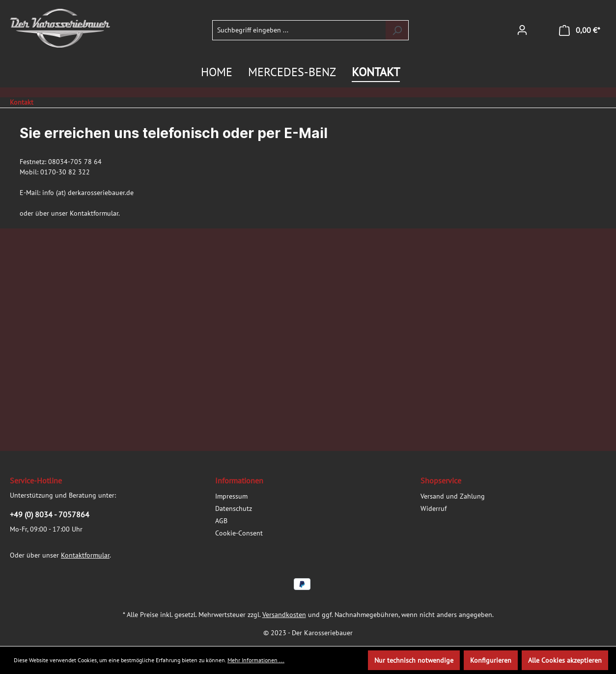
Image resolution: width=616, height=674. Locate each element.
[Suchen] (397, 30)
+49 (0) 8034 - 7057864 (50, 514)
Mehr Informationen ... (256, 660)
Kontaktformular (94, 213)
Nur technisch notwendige (414, 660)
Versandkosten (284, 615)
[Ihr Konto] (522, 30)
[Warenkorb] (580, 30)
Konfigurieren (491, 660)
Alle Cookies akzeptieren (565, 660)
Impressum (231, 496)
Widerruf (434, 508)
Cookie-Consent (239, 533)
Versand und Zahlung (453, 496)
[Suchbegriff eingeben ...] (299, 30)
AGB (221, 521)
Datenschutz (234, 508)
